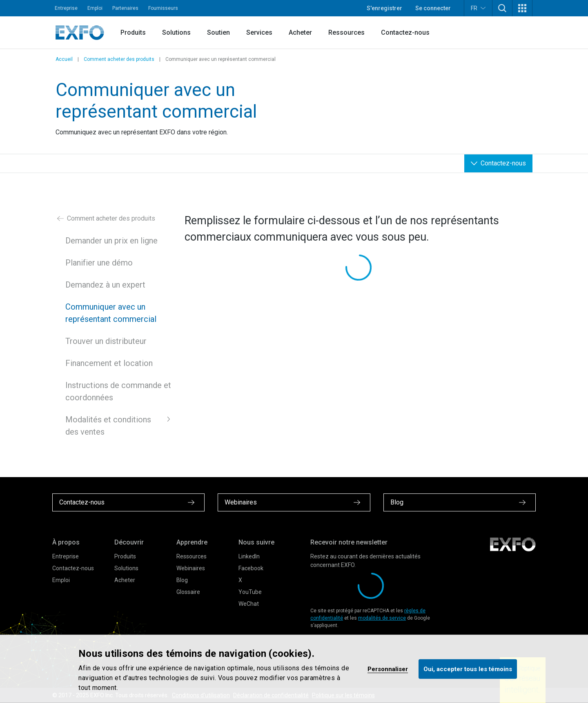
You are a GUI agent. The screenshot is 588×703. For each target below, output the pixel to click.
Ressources (346, 32)
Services (259, 32)
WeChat (249, 604)
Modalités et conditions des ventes (108, 426)
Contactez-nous (405, 32)
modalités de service (382, 618)
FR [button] (478, 8)
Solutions (176, 32)
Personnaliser (388, 669)
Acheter (300, 32)
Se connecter (433, 8)
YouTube (250, 592)
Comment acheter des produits (119, 59)
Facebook (251, 568)
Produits (133, 32)
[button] (502, 8)
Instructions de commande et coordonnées (118, 391)
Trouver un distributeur (106, 341)
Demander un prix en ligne (111, 241)
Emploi (95, 8)
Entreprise (66, 8)
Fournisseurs (163, 8)
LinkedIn (249, 556)
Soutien (218, 32)
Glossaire (188, 592)
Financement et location (109, 363)
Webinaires (191, 568)
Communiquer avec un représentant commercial (111, 313)
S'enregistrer (384, 8)
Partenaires (125, 8)
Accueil (64, 59)
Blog (182, 580)
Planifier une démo (99, 263)
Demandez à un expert (105, 285)
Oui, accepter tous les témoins (468, 669)
